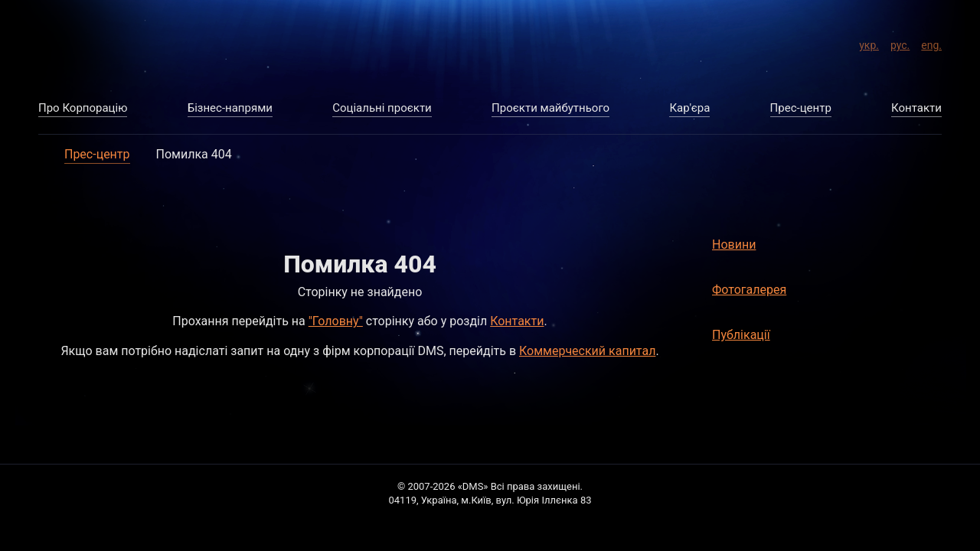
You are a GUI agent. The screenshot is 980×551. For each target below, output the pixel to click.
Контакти (517, 321)
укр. (869, 43)
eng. (931, 43)
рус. (900, 43)
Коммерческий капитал (587, 351)
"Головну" (336, 321)
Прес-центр (97, 154)
